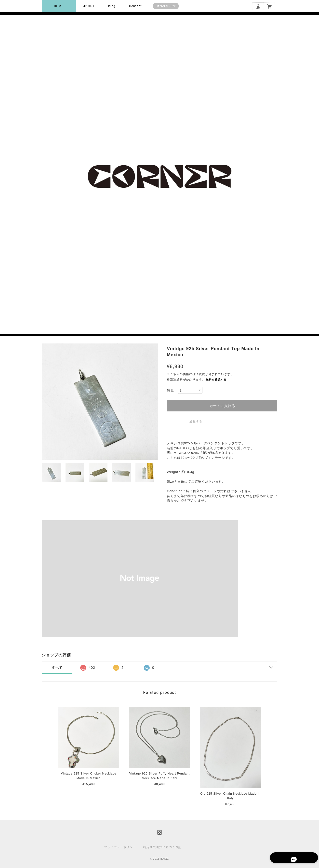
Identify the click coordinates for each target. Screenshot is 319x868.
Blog (112, 6)
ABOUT (89, 6)
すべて (57, 668)
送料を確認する (216, 380)
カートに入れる (222, 406)
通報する (196, 421)
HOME (59, 6)
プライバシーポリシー (120, 847)
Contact (135, 6)
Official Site (166, 6)
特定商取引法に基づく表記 (162, 847)
